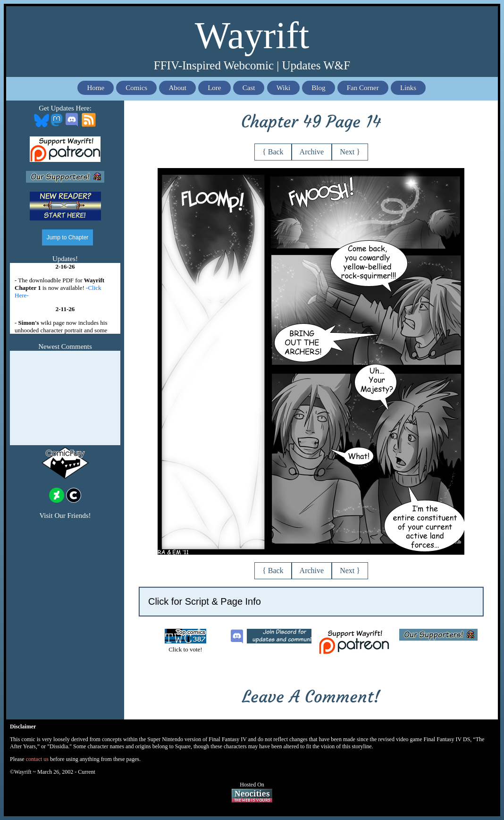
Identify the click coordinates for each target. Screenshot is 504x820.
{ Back (273, 152)
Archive (312, 152)
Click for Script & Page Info (205, 601)
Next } (350, 152)
